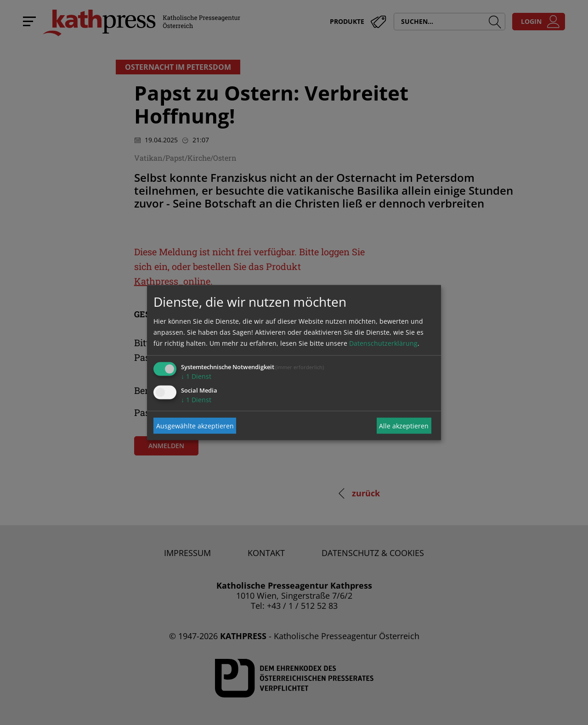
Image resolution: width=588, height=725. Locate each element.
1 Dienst (196, 376)
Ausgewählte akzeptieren (195, 425)
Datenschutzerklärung (383, 343)
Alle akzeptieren (404, 425)
